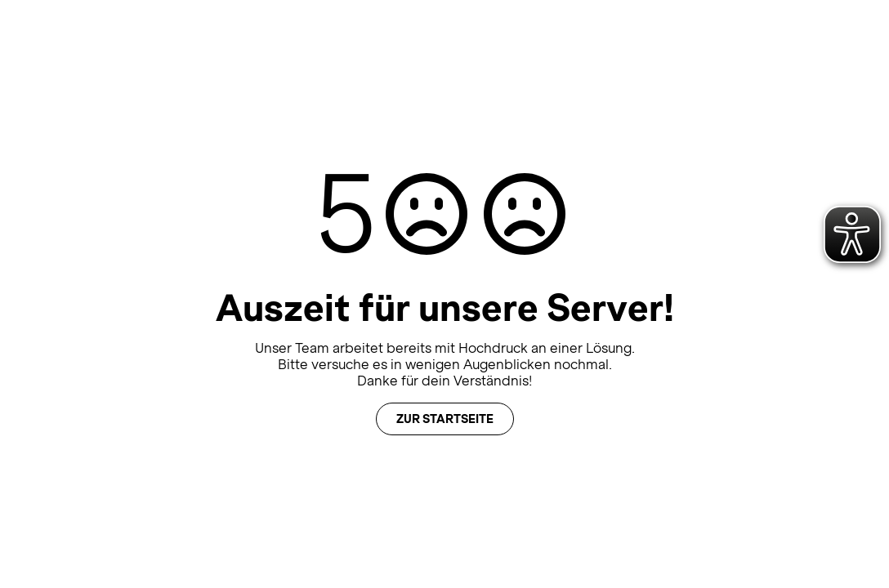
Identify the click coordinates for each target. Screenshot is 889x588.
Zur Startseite (445, 419)
